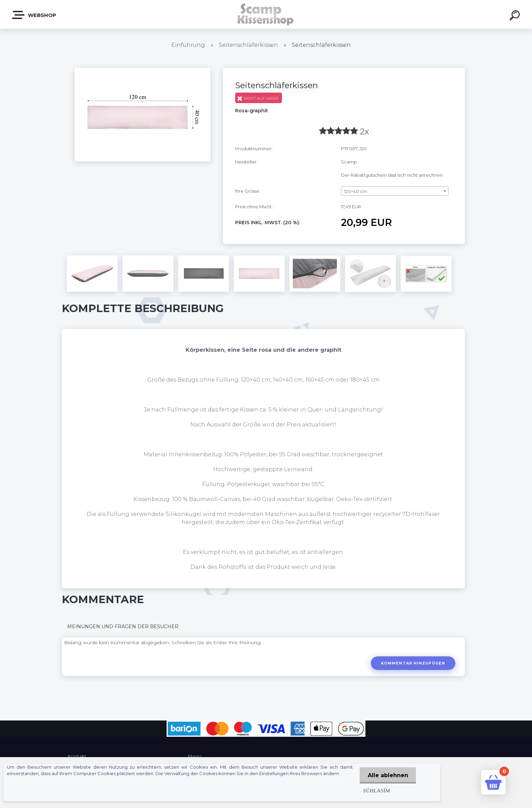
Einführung (188, 45)
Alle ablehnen (387, 775)
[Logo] (266, 14)
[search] (516, 16)
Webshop (35, 15)
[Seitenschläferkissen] (142, 70)
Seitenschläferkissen (248, 45)
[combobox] (395, 191)
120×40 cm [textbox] (356, 191)
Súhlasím (376, 791)
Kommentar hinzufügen (413, 663)
